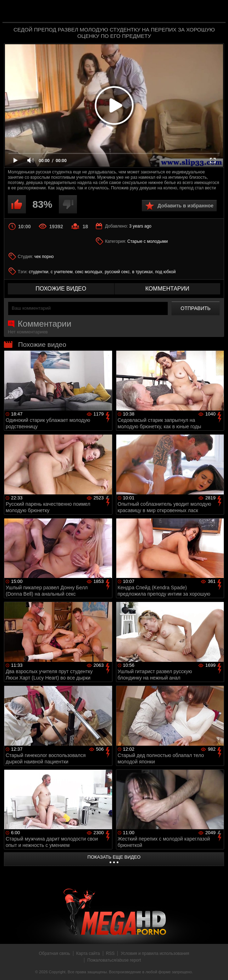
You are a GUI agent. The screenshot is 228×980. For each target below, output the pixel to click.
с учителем (62, 272)
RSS (110, 953)
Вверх (217, 967)
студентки (38, 272)
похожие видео (61, 289)
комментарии (167, 289)
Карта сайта (88, 953)
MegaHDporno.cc (128, 12)
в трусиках (142, 272)
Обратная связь (54, 953)
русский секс (117, 272)
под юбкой (166, 272)
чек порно (44, 257)
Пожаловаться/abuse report (114, 960)
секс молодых (88, 272)
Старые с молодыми (148, 241)
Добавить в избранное (185, 206)
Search (215, 12)
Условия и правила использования (155, 953)
